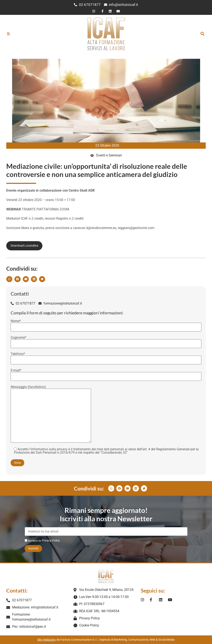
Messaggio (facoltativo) (51, 414)
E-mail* (106, 374)
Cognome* (106, 341)
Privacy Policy (51, 540)
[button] (202, 34)
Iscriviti (33, 548)
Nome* (106, 324)
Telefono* (106, 357)
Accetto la (33, 541)
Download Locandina (24, 246)
